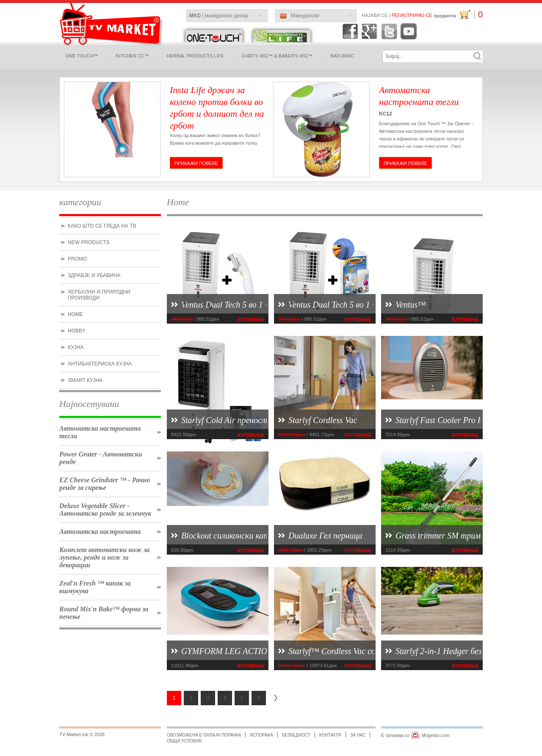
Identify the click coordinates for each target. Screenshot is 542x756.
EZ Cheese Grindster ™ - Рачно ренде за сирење (105, 484)
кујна (76, 347)
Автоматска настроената (100, 532)
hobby (77, 331)
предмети (458, 15)
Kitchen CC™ (133, 56)
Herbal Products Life (195, 56)
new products (89, 242)
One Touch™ (82, 56)
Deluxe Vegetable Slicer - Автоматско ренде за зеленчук (105, 510)
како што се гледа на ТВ (102, 226)
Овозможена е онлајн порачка (204, 735)
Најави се (375, 15)
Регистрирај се (412, 15)
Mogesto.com (436, 735)
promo (77, 259)
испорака (261, 735)
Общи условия (184, 741)
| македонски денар (219, 16)
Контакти (330, 735)
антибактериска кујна (100, 364)
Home (75, 314)
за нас (358, 735)
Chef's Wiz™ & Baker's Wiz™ (277, 56)
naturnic (343, 56)
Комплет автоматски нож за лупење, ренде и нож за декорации (104, 557)
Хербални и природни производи (99, 295)
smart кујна (85, 380)
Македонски (300, 16)
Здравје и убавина (94, 275)
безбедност (296, 735)
